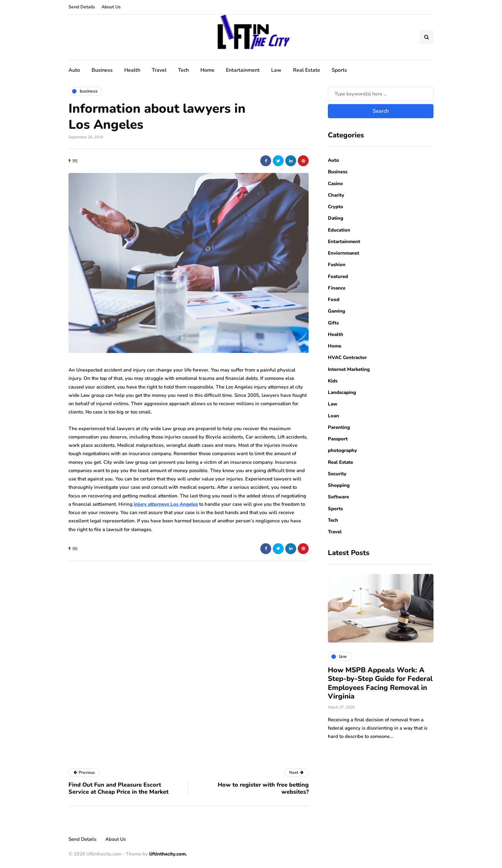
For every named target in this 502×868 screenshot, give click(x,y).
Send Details (82, 7)
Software (338, 497)
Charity (336, 195)
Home (207, 70)
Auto (74, 70)
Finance (337, 288)
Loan (333, 416)
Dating (336, 218)
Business (102, 70)
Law (276, 70)
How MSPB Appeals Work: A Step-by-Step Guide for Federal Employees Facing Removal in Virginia (380, 683)
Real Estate (307, 70)
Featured (338, 276)
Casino (335, 184)
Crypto (336, 207)
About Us (111, 7)
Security (337, 474)
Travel (159, 70)
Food (334, 299)
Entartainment (243, 70)
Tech (183, 70)
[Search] (381, 94)
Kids (333, 381)
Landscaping (342, 392)
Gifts (333, 323)
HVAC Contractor (347, 357)
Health (132, 70)
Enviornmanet (344, 253)
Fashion (337, 265)
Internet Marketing (349, 369)
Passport (338, 439)
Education (339, 230)
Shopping (339, 485)
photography (342, 450)
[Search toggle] (426, 37)
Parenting (339, 427)
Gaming (336, 311)
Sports (339, 70)
